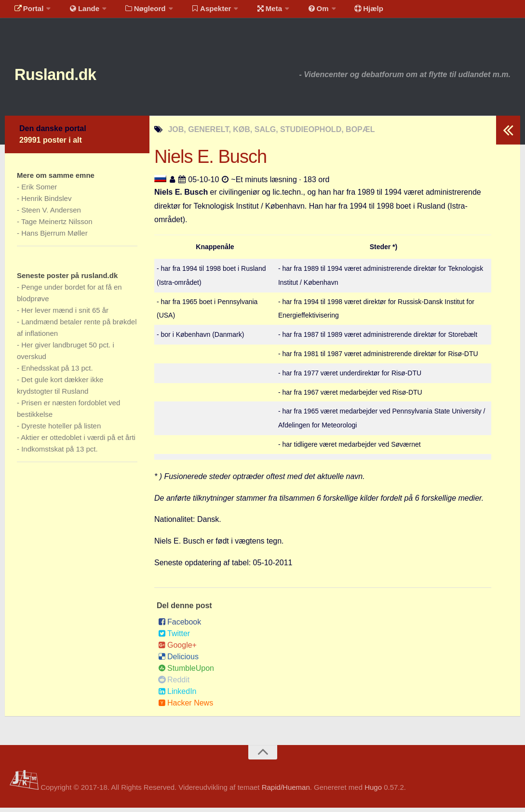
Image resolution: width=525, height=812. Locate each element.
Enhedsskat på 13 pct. (57, 373)
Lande (79, 12)
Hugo (373, 792)
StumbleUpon (186, 672)
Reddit (174, 684)
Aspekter (199, 12)
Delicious (178, 661)
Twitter (174, 638)
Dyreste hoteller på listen (61, 431)
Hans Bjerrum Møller (54, 238)
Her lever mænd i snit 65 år (65, 315)
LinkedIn (177, 696)
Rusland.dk (68, 77)
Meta (254, 12)
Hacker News (186, 707)
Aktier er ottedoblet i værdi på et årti (78, 442)
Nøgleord (136, 12)
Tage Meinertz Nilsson (57, 226)
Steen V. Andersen (51, 215)
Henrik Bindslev (46, 203)
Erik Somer (39, 192)
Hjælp (345, 12)
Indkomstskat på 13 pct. (59, 454)
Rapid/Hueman (286, 792)
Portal (27, 12)
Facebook (180, 626)
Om (299, 12)
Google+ (177, 649)
